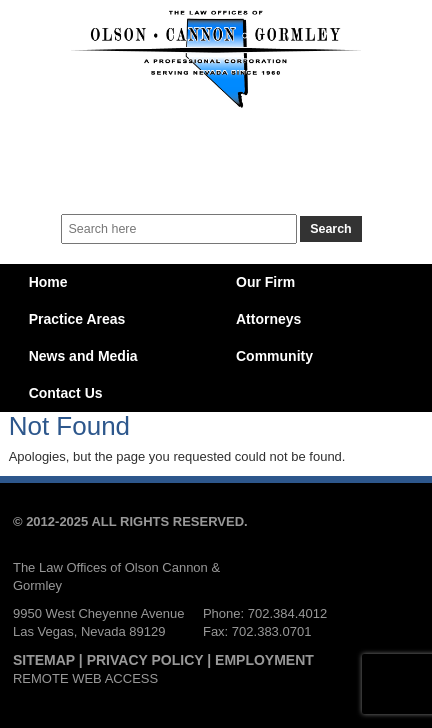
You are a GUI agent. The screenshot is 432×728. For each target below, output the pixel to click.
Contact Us (66, 393)
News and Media (83, 356)
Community (274, 356)
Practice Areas (77, 319)
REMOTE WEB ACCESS (85, 678)
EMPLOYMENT (264, 660)
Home (48, 282)
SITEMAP (44, 660)
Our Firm (265, 282)
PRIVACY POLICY (145, 660)
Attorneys (268, 319)
